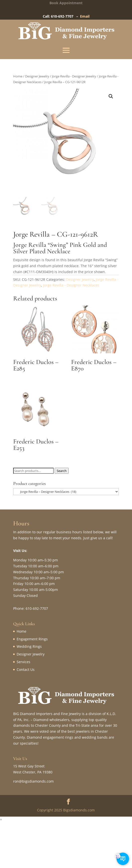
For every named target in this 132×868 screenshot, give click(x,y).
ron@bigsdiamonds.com (33, 781)
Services (23, 662)
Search (62, 471)
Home (18, 76)
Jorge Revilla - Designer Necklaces (71, 285)
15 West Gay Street (29, 766)
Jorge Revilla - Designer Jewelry (74, 76)
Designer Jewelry (37, 76)
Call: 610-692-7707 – (61, 16)
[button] (111, 96)
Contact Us (26, 669)
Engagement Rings (32, 639)
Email (85, 16)
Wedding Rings (29, 646)
